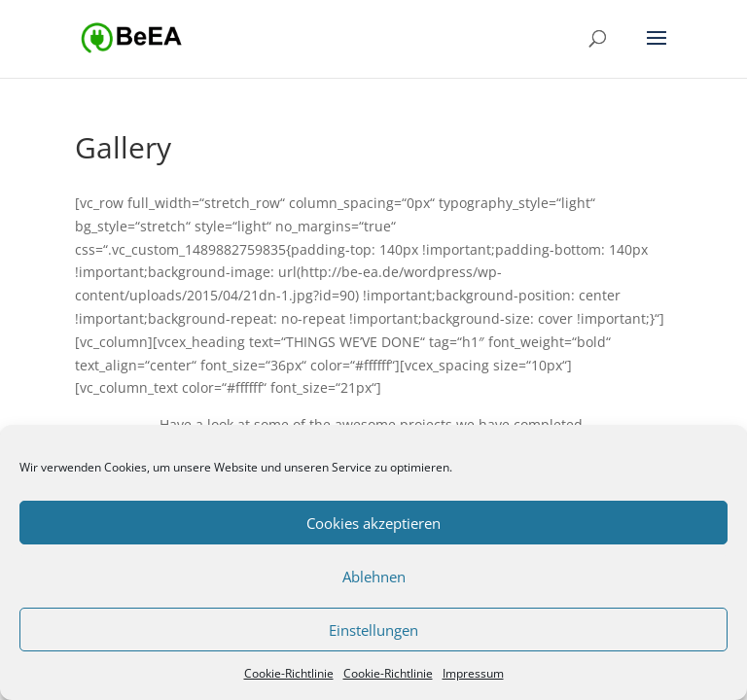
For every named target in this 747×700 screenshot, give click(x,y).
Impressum (473, 673)
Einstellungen (373, 630)
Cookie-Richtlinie (289, 673)
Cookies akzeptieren (373, 523)
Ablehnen (374, 577)
